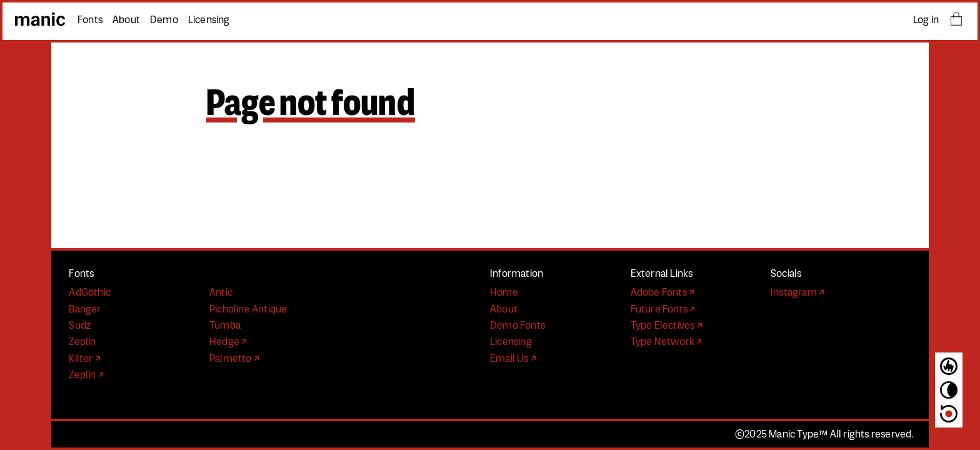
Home (504, 292)
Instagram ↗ (797, 292)
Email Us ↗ (513, 359)
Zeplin (82, 342)
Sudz (80, 326)
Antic (221, 292)
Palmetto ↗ (234, 359)
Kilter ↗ (85, 359)
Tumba (225, 326)
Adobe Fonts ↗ (663, 292)
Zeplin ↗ (86, 375)
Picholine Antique (248, 309)
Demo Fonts (517, 326)
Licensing (209, 20)
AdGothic (90, 292)
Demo (164, 20)
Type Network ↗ (667, 342)
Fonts (90, 20)
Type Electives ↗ (667, 326)
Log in (926, 20)
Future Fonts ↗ (663, 309)
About (126, 20)
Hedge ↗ (228, 342)
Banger (85, 309)
